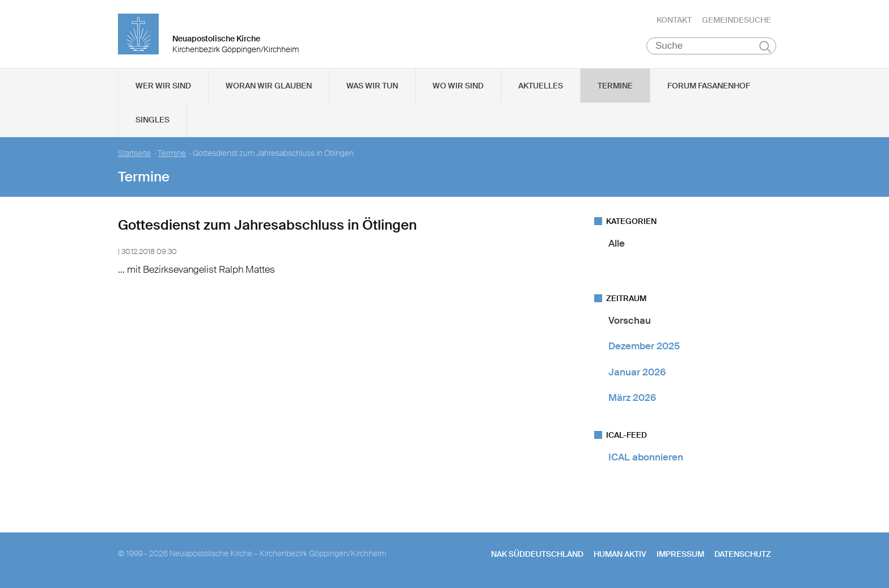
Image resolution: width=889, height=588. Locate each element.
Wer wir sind (163, 86)
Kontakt (674, 20)
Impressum (680, 554)
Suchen (765, 46)
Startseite (134, 153)
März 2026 (632, 397)
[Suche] (711, 46)
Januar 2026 (637, 372)
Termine (615, 86)
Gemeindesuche (736, 20)
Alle (617, 243)
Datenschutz (743, 554)
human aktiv (620, 554)
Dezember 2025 (644, 346)
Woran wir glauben (269, 86)
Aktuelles (541, 86)
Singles (153, 120)
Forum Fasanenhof (709, 86)
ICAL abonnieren (646, 457)
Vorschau (630, 320)
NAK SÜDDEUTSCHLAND (537, 554)
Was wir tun (372, 86)
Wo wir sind (458, 86)
